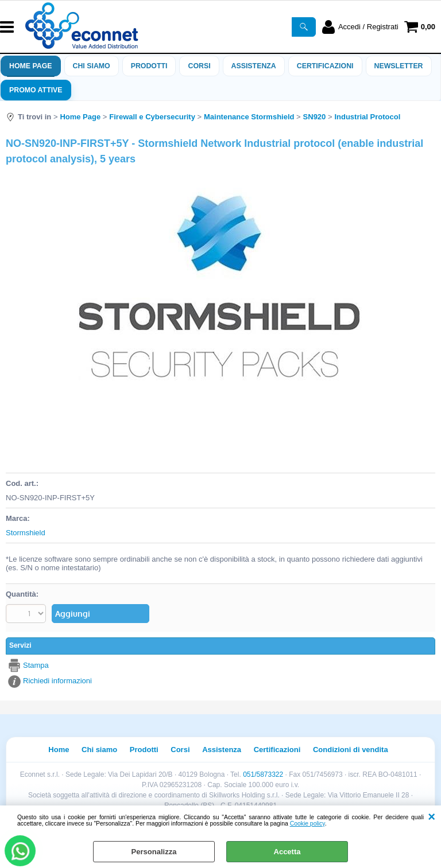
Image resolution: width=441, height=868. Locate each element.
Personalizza (154, 852)
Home (59, 750)
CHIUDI (432, 817)
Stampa (36, 665)
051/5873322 (263, 774)
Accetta (287, 852)
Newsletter (399, 66)
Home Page (31, 66)
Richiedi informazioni (57, 681)
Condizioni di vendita (351, 750)
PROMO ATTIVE (36, 90)
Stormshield (26, 533)
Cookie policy (307, 824)
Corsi (199, 66)
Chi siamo (92, 66)
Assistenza (222, 750)
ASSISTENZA (254, 66)
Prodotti (149, 66)
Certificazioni (325, 66)
